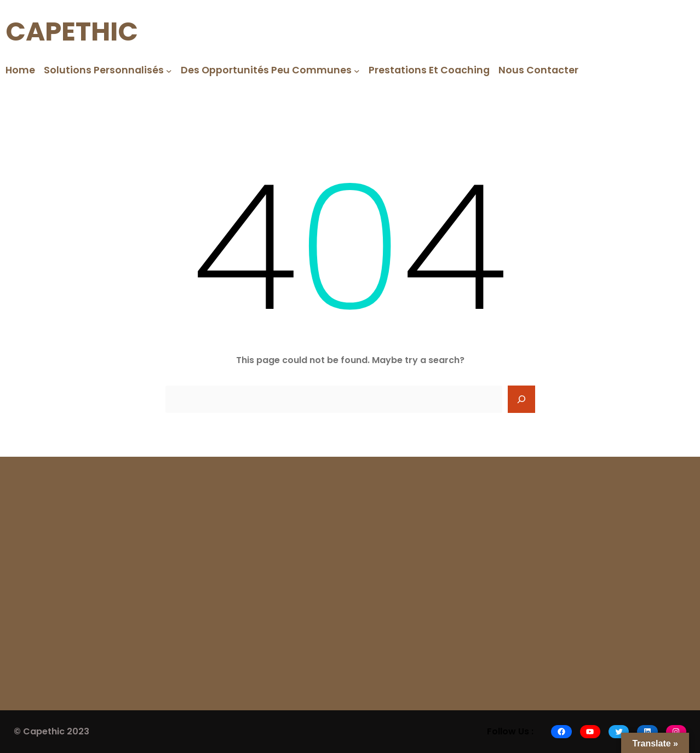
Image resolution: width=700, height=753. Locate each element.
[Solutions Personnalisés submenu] (169, 70)
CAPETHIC (72, 31)
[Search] (521, 399)
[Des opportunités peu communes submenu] (357, 70)
